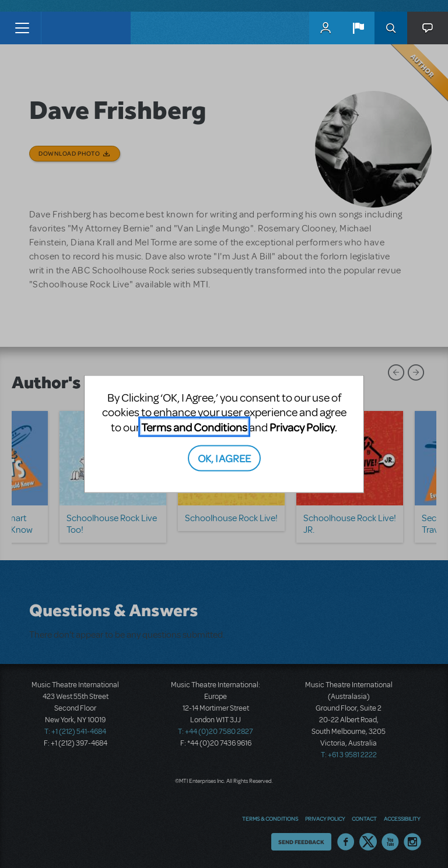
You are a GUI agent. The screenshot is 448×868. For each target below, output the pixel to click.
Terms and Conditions (194, 426)
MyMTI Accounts (325, 28)
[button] (358, 28)
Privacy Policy (302, 426)
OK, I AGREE (224, 458)
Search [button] (391, 28)
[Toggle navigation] (22, 28)
